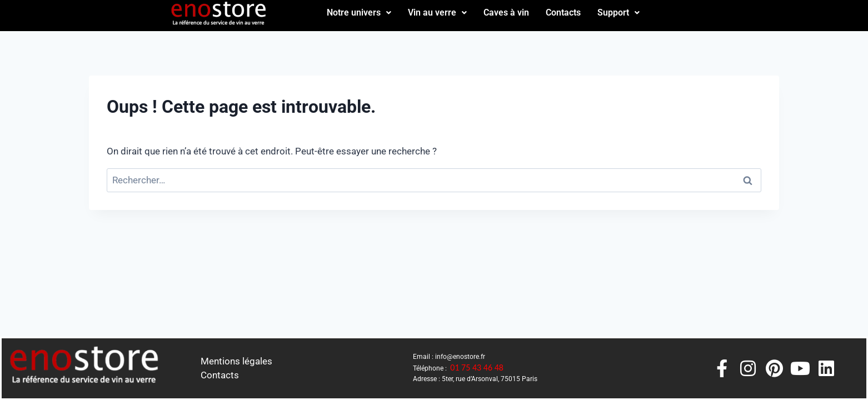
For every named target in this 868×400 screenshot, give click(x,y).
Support (618, 12)
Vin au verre (437, 12)
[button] (359, 13)
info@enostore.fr (460, 357)
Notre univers (359, 12)
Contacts (563, 12)
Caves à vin (506, 12)
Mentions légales (236, 361)
